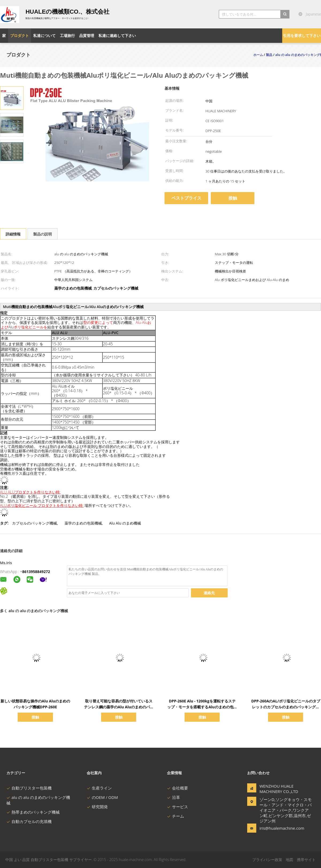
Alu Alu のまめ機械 (125, 523)
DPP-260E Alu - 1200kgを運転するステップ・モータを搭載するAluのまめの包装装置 (202, 707)
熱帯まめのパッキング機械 (33, 812)
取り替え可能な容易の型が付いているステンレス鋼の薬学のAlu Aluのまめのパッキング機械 (119, 707)
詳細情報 (13, 234)
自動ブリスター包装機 (29, 788)
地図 (289, 860)
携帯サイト (306, 860)
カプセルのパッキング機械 (35, 523)
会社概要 (177, 788)
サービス (177, 807)
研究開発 (97, 807)
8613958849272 (36, 572)
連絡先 (209, 593)
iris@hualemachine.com (276, 828)
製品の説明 (43, 234)
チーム (175, 816)
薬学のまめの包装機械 (83, 523)
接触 (233, 198)
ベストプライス (186, 198)
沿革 (173, 797)
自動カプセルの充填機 (29, 821)
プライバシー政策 (267, 860)
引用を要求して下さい (302, 35)
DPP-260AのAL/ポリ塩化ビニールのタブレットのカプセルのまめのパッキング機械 (286, 707)
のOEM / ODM (102, 797)
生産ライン (99, 788)
